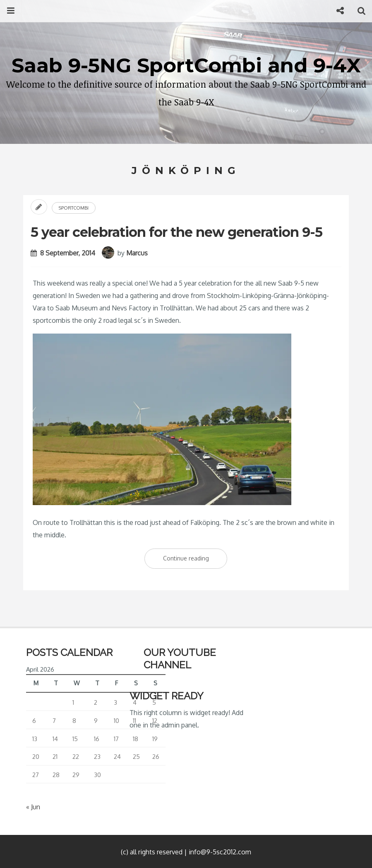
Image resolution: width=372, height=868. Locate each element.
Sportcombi (74, 208)
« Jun (33, 807)
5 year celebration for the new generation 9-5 (176, 232)
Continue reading (195, 560)
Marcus (137, 253)
